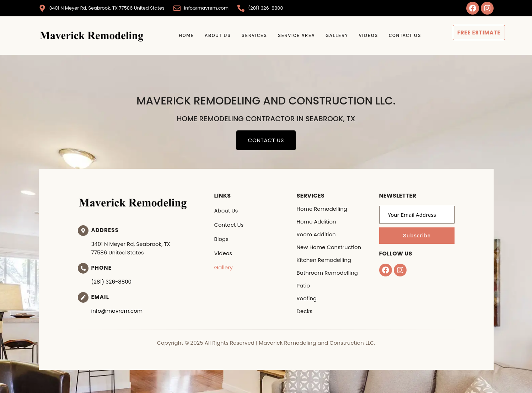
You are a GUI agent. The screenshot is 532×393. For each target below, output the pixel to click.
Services (254, 35)
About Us (218, 35)
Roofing (307, 298)
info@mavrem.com (117, 311)
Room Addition (316, 234)
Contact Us (405, 35)
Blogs (221, 239)
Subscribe (417, 235)
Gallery (337, 35)
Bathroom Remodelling (327, 273)
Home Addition (316, 222)
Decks (305, 311)
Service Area (296, 35)
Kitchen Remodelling (324, 260)
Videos (369, 35)
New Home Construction (329, 247)
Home (186, 35)
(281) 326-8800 (112, 282)
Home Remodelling (322, 209)
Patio (303, 286)
